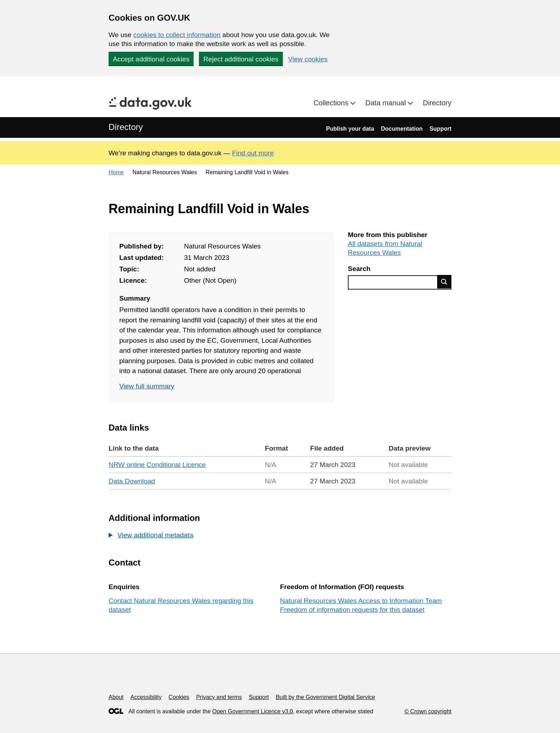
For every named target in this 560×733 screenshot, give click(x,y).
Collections (332, 103)
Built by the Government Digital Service (325, 697)
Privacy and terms (219, 697)
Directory (437, 103)
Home (116, 172)
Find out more (253, 153)
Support (441, 129)
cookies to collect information (177, 35)
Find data (444, 282)
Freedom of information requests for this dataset (352, 610)
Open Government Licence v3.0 (252, 711)
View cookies (308, 59)
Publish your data (350, 129)
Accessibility (146, 697)
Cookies (179, 697)
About (116, 697)
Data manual (387, 103)
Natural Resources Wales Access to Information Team (361, 601)
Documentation (402, 129)
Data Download (132, 481)
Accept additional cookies (151, 59)
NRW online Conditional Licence (157, 465)
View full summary (147, 386)
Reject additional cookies (241, 59)
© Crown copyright (428, 711)
